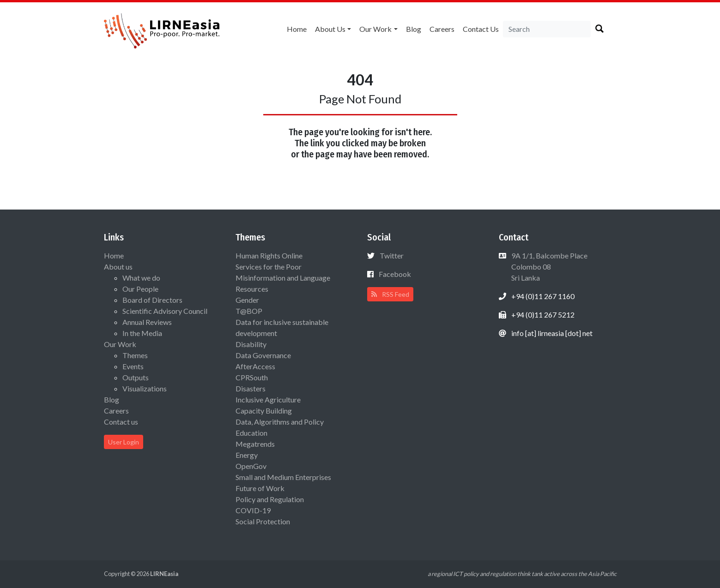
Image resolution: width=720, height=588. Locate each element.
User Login (124, 442)
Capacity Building (264, 411)
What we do (141, 278)
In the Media (142, 333)
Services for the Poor (269, 267)
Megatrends (255, 444)
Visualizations (145, 388)
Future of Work (260, 488)
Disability (251, 344)
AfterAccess (255, 366)
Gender (247, 300)
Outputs (136, 377)
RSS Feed (390, 294)
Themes (135, 355)
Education (251, 433)
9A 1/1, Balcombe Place (549, 267)
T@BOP (249, 311)
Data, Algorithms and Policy (280, 422)
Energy (247, 455)
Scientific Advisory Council (165, 311)
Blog (414, 29)
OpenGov (251, 466)
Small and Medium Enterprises (283, 477)
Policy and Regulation (270, 499)
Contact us (481, 29)
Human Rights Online (269, 255)
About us (330, 29)
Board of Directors (152, 300)
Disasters (251, 388)
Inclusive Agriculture (268, 399)
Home (297, 29)
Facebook (395, 274)
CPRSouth (252, 377)
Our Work (375, 29)
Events (133, 366)
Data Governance (263, 355)
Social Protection (263, 521)
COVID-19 (253, 510)
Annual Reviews (147, 322)
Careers (442, 29)
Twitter (392, 255)
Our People (140, 289)
